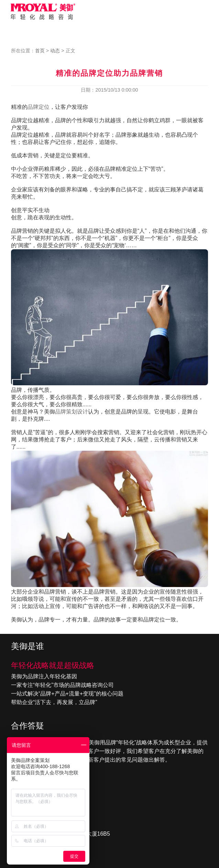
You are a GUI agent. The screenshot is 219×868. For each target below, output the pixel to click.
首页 (40, 51)
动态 (55, 51)
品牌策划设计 (72, 412)
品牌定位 (39, 107)
